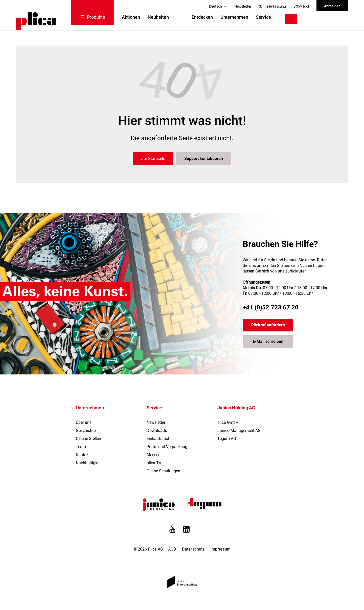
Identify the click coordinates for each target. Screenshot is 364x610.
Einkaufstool (158, 439)
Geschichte (86, 430)
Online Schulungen (163, 471)
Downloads (157, 430)
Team (81, 447)
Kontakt (83, 455)
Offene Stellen (88, 439)
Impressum (221, 549)
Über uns (84, 422)
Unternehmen (234, 17)
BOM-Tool (301, 6)
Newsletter (243, 6)
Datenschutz (193, 549)
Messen (154, 455)
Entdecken (202, 17)
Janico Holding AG (236, 408)
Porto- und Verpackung (167, 447)
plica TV (154, 463)
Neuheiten (158, 17)
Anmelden (332, 6)
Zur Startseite (153, 159)
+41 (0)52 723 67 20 (271, 307)
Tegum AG (227, 439)
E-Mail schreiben (268, 341)
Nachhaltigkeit (89, 463)
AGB (172, 549)
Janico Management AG (239, 430)
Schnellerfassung (272, 6)
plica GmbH (228, 422)
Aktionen (131, 17)
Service (263, 17)
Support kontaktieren (204, 159)
